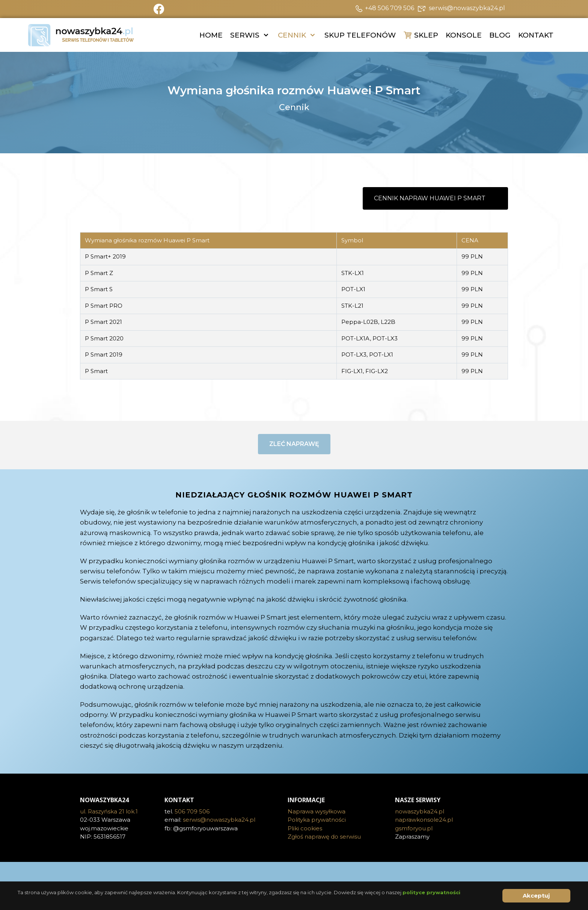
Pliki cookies (305, 828)
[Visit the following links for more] (294, 873)
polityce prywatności (431, 892)
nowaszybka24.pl (420, 811)
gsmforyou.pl (414, 828)
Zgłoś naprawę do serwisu (324, 837)
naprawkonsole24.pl (424, 820)
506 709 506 (192, 811)
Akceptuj (536, 896)
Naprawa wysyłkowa (317, 811)
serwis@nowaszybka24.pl (219, 820)
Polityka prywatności (317, 820)
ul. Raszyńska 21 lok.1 (109, 811)
